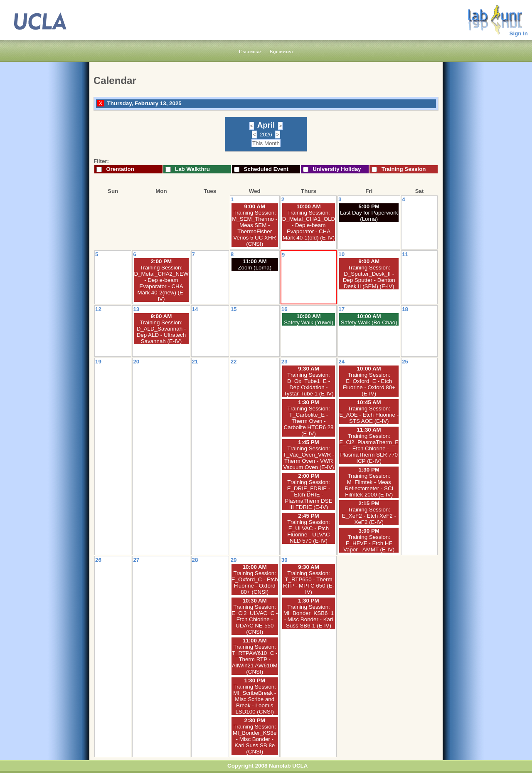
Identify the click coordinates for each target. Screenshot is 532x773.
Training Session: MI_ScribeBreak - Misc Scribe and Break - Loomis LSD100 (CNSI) (255, 699)
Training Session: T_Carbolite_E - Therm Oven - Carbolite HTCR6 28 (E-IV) (309, 421)
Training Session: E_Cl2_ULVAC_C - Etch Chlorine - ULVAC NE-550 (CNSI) (255, 619)
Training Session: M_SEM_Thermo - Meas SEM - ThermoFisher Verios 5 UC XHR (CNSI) (255, 228)
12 (98, 309)
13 (136, 309)
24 (341, 362)
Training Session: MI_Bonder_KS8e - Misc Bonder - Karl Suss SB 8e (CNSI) (255, 739)
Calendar (250, 51)
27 (136, 560)
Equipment (281, 51)
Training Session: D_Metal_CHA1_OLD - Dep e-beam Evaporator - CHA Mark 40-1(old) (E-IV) (309, 225)
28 (195, 560)
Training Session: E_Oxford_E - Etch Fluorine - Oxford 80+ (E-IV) (369, 384)
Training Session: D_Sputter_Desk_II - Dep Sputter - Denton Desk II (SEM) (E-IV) (369, 277)
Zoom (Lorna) (255, 268)
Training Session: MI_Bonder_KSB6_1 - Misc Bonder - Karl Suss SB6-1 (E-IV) (309, 616)
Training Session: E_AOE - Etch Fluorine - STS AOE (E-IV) (369, 415)
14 (195, 309)
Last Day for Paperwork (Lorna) (369, 216)
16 (284, 309)
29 (234, 560)
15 (234, 309)
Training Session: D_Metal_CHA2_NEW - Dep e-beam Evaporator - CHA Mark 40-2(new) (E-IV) (161, 283)
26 (98, 560)
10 (341, 254)
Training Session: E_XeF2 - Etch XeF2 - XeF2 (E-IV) (369, 516)
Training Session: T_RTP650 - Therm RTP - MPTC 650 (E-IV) (309, 583)
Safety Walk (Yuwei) (309, 322)
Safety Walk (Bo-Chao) (369, 322)
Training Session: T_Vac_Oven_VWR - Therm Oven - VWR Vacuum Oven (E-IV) (309, 458)
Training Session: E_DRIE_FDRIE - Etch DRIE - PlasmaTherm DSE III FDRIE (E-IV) (308, 495)
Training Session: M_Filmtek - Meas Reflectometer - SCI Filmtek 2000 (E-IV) (369, 485)
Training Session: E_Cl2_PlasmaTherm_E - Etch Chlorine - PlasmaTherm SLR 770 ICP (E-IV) (369, 448)
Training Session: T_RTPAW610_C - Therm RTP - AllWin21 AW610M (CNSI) (255, 659)
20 (136, 362)
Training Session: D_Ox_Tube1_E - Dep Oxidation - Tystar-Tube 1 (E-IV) (308, 384)
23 (284, 362)
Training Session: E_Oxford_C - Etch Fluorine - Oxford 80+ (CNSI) (255, 583)
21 (195, 362)
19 (98, 362)
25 (405, 362)
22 (234, 362)
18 (405, 309)
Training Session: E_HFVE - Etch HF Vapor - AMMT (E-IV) (369, 543)
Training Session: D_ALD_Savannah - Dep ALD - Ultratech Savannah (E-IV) (161, 332)
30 (284, 560)
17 (341, 309)
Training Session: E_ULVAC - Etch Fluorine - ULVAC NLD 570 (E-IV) (308, 531)
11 (405, 254)
